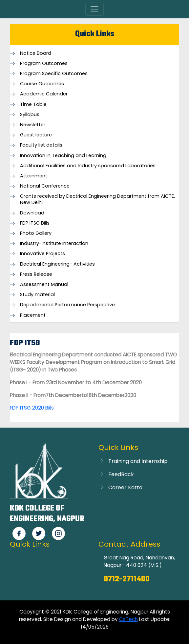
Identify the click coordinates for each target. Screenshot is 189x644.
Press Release (36, 274)
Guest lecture (36, 135)
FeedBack (121, 474)
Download (32, 213)
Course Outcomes (42, 84)
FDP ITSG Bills (35, 223)
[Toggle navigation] (94, 9)
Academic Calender (44, 94)
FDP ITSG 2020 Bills (32, 408)
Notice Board (36, 53)
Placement (33, 315)
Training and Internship (138, 461)
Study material (37, 295)
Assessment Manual (44, 284)
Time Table (33, 104)
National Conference (45, 186)
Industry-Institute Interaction (54, 243)
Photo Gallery (36, 233)
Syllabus (30, 115)
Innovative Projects (42, 254)
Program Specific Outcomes (54, 74)
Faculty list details (41, 145)
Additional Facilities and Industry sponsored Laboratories (88, 166)
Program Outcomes (44, 63)
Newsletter (33, 125)
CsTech (128, 619)
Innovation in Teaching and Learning (63, 156)
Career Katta (125, 487)
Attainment (34, 176)
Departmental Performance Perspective (67, 305)
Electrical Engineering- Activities (57, 264)
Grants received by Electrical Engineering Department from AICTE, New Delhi (97, 199)
